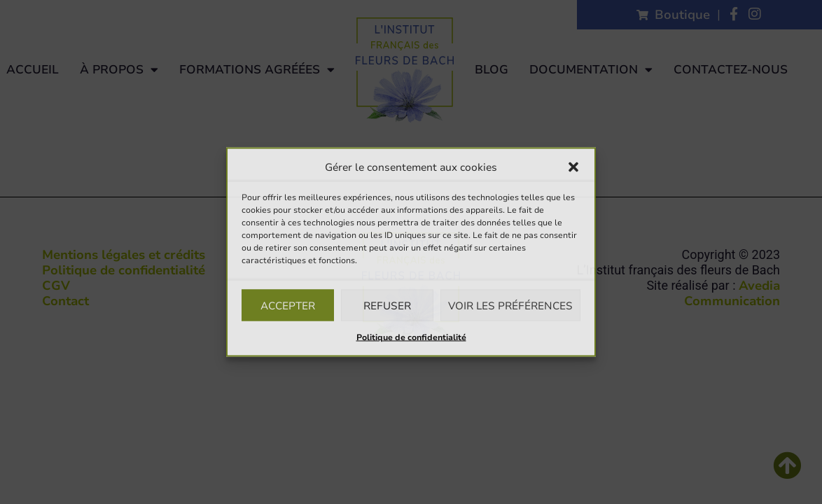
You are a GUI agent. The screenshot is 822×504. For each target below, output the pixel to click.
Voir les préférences (510, 305)
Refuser (387, 305)
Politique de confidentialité (411, 337)
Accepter (288, 305)
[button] (573, 167)
